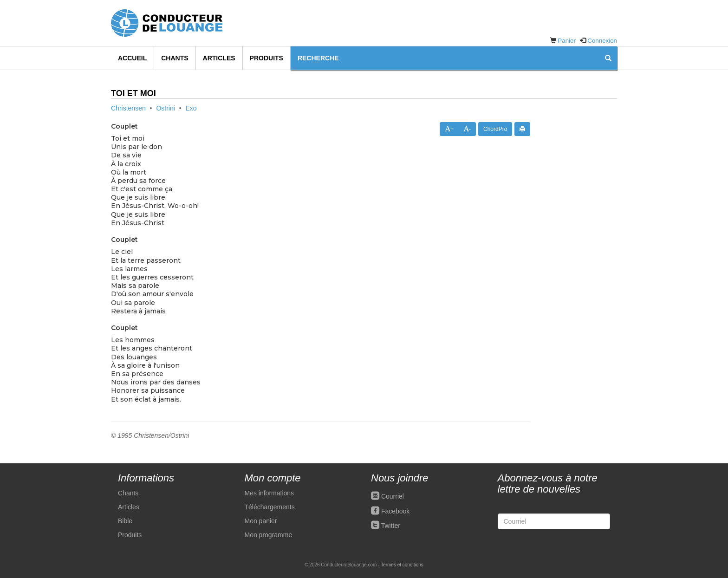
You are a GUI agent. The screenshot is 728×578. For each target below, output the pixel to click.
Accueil (132, 58)
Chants (175, 58)
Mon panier (261, 521)
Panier (567, 41)
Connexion (602, 41)
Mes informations (270, 493)
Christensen (128, 108)
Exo (191, 108)
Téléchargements (270, 507)
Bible (125, 521)
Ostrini (165, 108)
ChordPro (495, 129)
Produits (266, 58)
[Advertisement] (581, 243)
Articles (219, 58)
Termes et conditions (402, 565)
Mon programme (269, 535)
